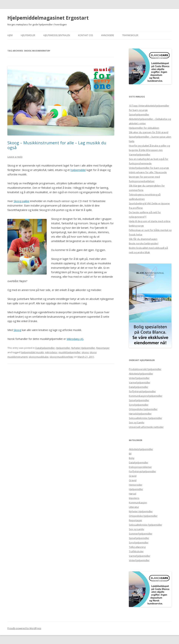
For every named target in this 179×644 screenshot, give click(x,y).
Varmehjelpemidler (140, 154)
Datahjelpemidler (45, 348)
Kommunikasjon (138, 502)
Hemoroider (136, 485)
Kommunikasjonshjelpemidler (146, 396)
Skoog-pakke (21, 201)
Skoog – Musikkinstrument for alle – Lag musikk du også (57, 145)
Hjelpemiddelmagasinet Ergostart (48, 18)
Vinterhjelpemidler (139, 378)
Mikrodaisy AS (75, 339)
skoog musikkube (39, 357)
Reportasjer (103, 348)
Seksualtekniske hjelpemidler (145, 418)
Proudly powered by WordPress (24, 628)
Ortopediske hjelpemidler (143, 409)
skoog (85, 352)
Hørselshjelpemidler (140, 414)
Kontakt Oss (86, 35)
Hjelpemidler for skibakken (144, 128)
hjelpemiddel (78, 170)
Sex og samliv (137, 529)
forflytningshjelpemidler (142, 391)
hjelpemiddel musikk (32, 352)
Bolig (132, 458)
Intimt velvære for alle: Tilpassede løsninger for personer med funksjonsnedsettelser (148, 177)
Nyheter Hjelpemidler (83, 348)
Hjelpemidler (28, 35)
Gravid (133, 476)
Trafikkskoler (130, 35)
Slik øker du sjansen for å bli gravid (149, 132)
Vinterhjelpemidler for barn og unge (149, 168)
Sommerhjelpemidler (141, 534)
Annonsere (108, 35)
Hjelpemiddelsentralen (57, 35)
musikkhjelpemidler (70, 352)
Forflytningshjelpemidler (142, 471)
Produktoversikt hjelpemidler (145, 369)
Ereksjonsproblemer (140, 467)
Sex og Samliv (137, 422)
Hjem (10, 35)
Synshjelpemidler (139, 405)
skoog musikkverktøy (62, 357)
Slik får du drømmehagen (143, 239)
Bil (130, 454)
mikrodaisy (51, 352)
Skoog (17, 330)
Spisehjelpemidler (139, 114)
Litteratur (134, 507)
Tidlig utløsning (137, 547)
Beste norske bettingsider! (144, 243)
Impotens (134, 498)
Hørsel (133, 494)
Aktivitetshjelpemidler (141, 374)
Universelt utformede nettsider (146, 427)
